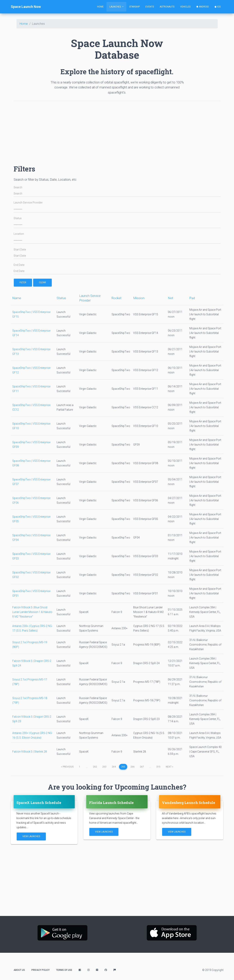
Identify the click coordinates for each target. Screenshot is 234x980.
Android (203, 7)
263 (104, 767)
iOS (218, 7)
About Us (19, 970)
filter (23, 282)
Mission (139, 298)
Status (18, 218)
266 (133, 767)
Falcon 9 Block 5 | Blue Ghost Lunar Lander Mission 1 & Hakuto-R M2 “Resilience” (33, 612)
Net (171, 298)
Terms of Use (64, 970)
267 (142, 767)
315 (158, 767)
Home (100, 7)
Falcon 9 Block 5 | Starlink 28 (30, 752)
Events (150, 7)
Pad (192, 298)
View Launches (31, 836)
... (87, 767)
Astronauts (167, 7)
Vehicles (185, 7)
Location (19, 234)
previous (67, 767)
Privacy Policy (41, 970)
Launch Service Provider (28, 203)
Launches (115, 7)
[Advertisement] (117, 131)
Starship (134, 7)
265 (123, 767)
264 (114, 767)
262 (95, 767)
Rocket (117, 298)
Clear (42, 282)
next (170, 767)
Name (17, 298)
